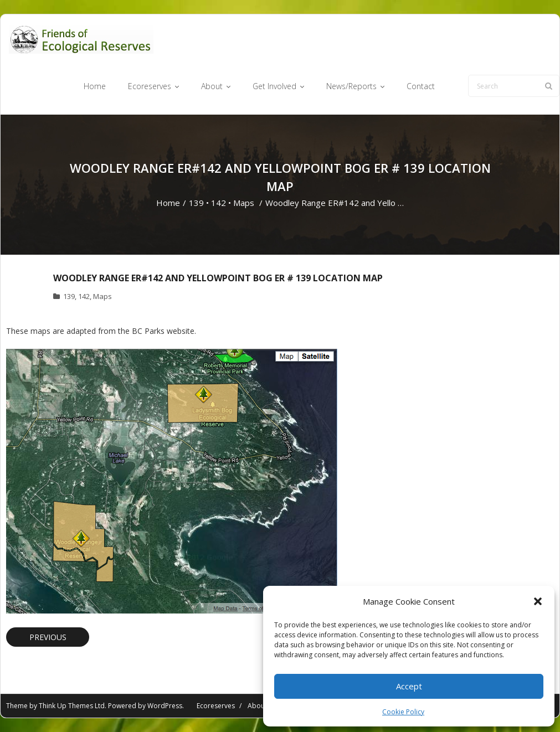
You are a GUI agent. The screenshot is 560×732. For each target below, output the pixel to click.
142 (219, 203)
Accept (409, 686)
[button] (538, 601)
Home (168, 203)
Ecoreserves (216, 706)
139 (196, 203)
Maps (244, 203)
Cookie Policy (403, 712)
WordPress (165, 706)
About (257, 706)
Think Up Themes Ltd (72, 706)
